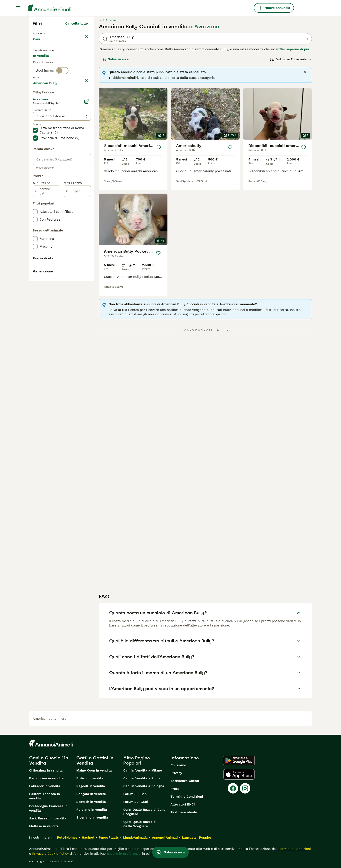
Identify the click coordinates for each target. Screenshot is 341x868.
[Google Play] (239, 760)
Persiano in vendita (92, 810)
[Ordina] (291, 59)
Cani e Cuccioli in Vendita (49, 760)
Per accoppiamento (52, 74)
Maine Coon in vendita (94, 770)
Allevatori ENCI (183, 804)
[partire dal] (46, 311)
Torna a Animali (47, 33)
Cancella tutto (77, 24)
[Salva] (159, 147)
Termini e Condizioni (187, 797)
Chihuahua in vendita (46, 770)
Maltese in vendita (44, 826)
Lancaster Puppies (197, 838)
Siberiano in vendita (92, 817)
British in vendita (90, 778)
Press (175, 789)
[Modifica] (87, 221)
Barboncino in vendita (46, 778)
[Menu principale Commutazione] (18, 8)
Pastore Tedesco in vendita (44, 796)
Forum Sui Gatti (136, 802)
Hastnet (88, 838)
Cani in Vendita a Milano (143, 770)
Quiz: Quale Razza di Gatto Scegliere (140, 824)
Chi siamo (178, 765)
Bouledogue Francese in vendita (48, 808)
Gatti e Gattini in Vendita (95, 760)
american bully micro (49, 719)
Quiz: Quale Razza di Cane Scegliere (144, 812)
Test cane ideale (184, 812)
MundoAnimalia (135, 838)
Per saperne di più (294, 49)
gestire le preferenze (124, 854)
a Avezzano (204, 27)
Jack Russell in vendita (48, 818)
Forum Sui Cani (135, 794)
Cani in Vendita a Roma (142, 778)
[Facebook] (233, 788)
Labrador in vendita (45, 786)
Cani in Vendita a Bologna (144, 786)
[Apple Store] (239, 774)
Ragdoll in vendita (91, 786)
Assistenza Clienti (185, 781)
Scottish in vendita (91, 802)
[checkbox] (35, 122)
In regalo (69, 64)
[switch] (62, 91)
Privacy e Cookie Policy (50, 854)
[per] (77, 311)
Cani (37, 44)
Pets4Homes (67, 838)
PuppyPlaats (109, 838)
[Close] (305, 72)
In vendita (44, 64)
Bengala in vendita (91, 794)
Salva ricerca (116, 59)
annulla (82, 100)
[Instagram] (245, 788)
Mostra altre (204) (73, 202)
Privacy (176, 773)
